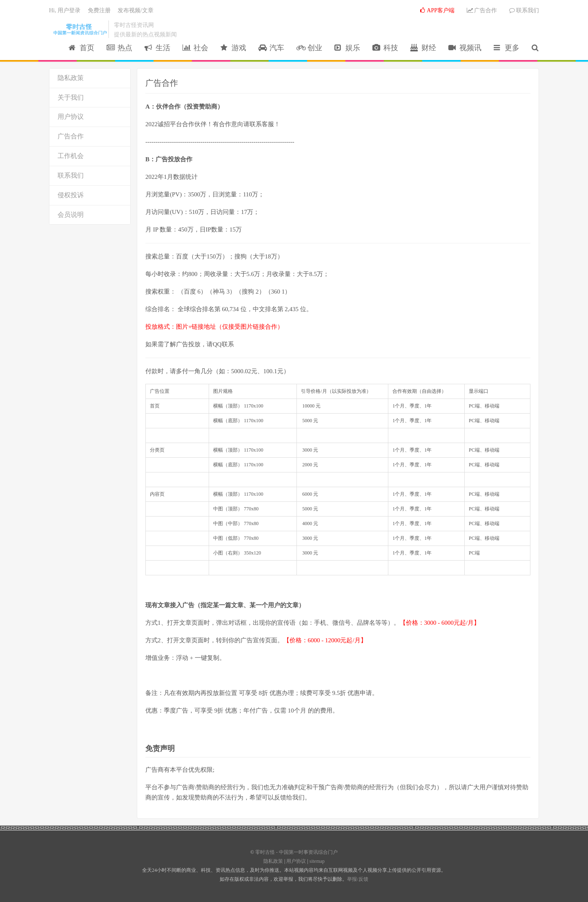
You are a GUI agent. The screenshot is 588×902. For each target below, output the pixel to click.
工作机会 (71, 156)
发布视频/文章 (136, 10)
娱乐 (347, 48)
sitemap (317, 861)
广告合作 (482, 10)
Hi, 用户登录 (65, 10)
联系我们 (524, 10)
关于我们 (71, 97)
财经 (423, 48)
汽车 (271, 48)
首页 (81, 48)
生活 (157, 48)
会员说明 (71, 215)
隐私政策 (71, 78)
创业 (309, 48)
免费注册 (99, 10)
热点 (119, 48)
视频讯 (465, 48)
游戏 (233, 48)
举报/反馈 (357, 879)
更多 (507, 48)
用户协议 (71, 117)
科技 (385, 48)
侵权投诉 (71, 195)
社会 (195, 48)
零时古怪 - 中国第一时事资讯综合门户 (78, 29)
